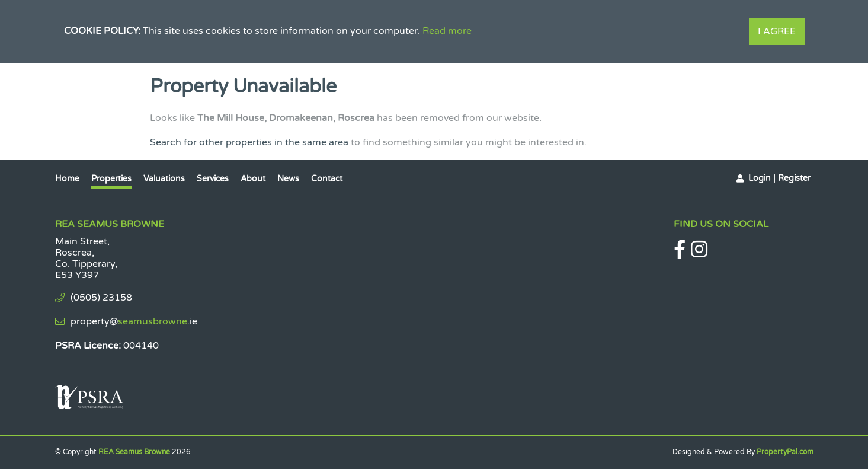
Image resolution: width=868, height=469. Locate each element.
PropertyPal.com (785, 452)
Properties (111, 179)
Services (213, 179)
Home (67, 179)
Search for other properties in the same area (249, 142)
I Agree (777, 31)
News (288, 179)
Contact (327, 179)
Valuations (164, 179)
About (253, 179)
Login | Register (779, 178)
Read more (447, 31)
